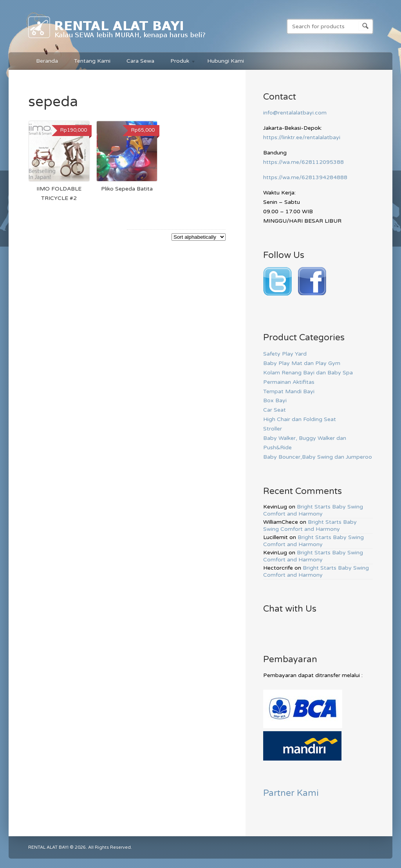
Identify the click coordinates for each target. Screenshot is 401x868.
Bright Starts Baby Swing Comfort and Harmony (313, 510)
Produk (179, 62)
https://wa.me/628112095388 (303, 162)
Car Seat (275, 410)
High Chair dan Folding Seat (300, 419)
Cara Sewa (140, 61)
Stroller (273, 429)
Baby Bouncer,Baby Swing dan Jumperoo (318, 457)
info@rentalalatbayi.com (295, 113)
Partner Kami (291, 793)
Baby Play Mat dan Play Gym (302, 363)
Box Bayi (275, 400)
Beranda (47, 61)
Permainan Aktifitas (289, 382)
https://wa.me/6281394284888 (305, 177)
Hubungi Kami (226, 61)
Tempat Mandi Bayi (289, 391)
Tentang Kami (92, 61)
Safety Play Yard (285, 354)
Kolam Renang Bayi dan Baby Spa (308, 373)
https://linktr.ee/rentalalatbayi (302, 137)
